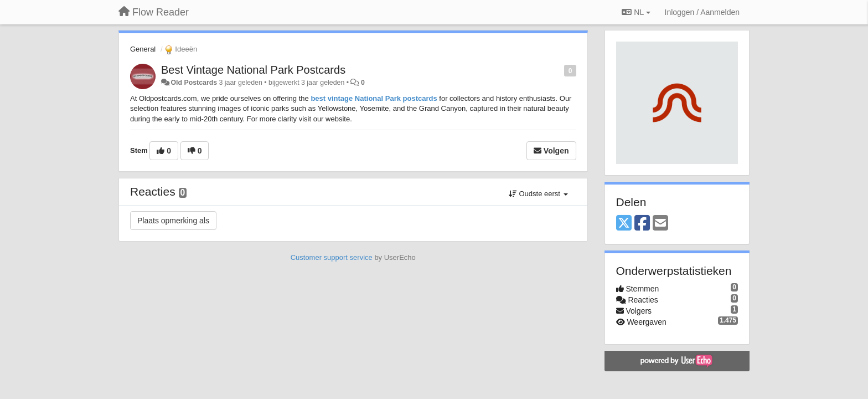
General (143, 49)
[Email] (660, 224)
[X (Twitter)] (624, 224)
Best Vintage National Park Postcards (253, 70)
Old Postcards (194, 83)
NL (636, 12)
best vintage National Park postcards (373, 98)
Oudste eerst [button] (538, 194)
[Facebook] (642, 224)
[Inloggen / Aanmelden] (702, 12)
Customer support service (332, 257)
